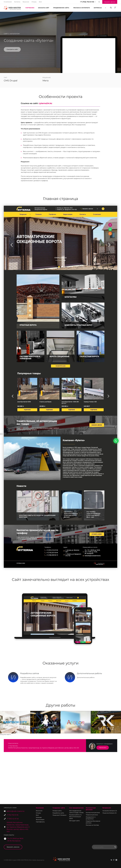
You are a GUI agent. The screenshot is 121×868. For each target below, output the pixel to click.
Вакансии (26, 2)
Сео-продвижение (76, 808)
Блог (40, 2)
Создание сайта (59, 808)
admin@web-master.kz (16, 811)
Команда (39, 817)
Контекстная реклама (91, 809)
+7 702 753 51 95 (12, 815)
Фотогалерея (40, 820)
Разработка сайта (58, 813)
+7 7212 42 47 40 (13, 819)
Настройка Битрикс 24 (110, 811)
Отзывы (34, 2)
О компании (8, 2)
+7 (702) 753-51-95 (87, 2)
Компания (40, 808)
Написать (103, 748)
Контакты (17, 2)
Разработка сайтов (30, 673)
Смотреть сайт (12, 49)
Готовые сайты (57, 811)
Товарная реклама (92, 815)
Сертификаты (40, 822)
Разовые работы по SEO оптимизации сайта (75, 817)
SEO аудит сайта (74, 821)
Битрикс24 (107, 808)
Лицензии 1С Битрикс (60, 815)
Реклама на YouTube (92, 825)
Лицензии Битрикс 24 (110, 813)
